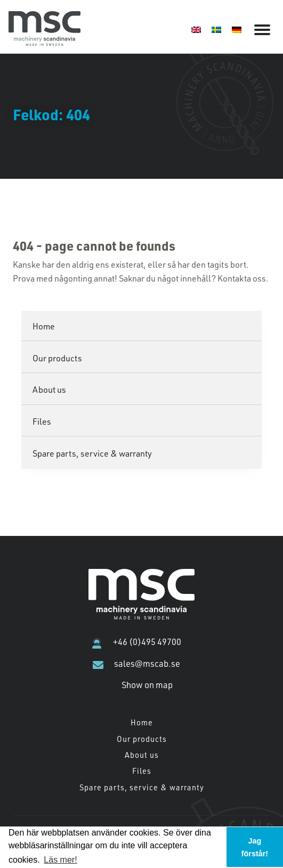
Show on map (147, 685)
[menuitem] (196, 29)
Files (42, 421)
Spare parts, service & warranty (92, 453)
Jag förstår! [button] (255, 847)
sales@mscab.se (147, 664)
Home (44, 326)
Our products (57, 358)
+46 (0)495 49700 (147, 642)
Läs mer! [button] (60, 860)
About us (49, 389)
